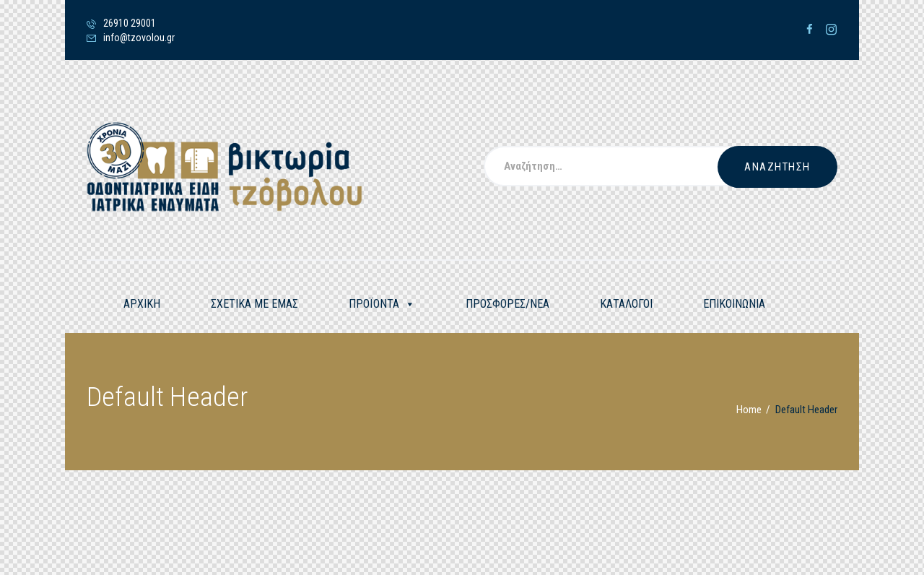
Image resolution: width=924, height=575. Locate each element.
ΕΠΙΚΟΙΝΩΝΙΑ (734, 304)
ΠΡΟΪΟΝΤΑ (382, 304)
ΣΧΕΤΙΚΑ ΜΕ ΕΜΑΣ (254, 304)
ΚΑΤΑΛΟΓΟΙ (626, 304)
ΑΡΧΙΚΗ (142, 304)
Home (749, 410)
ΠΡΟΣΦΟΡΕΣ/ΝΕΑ (507, 304)
